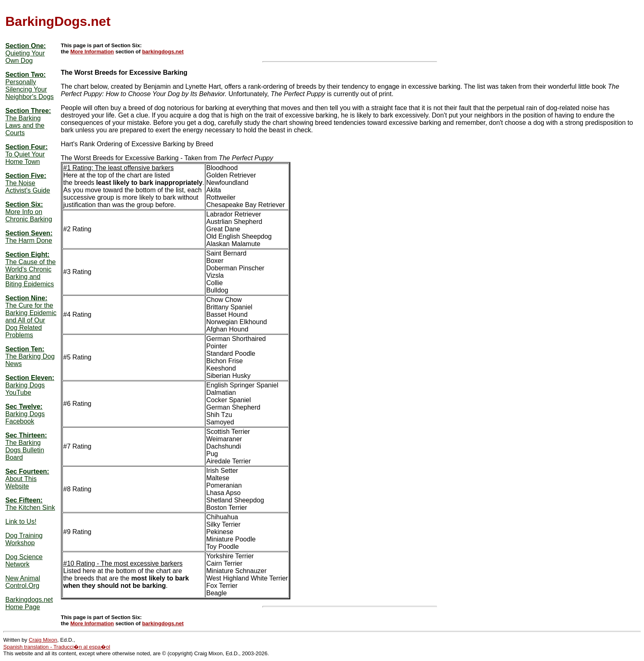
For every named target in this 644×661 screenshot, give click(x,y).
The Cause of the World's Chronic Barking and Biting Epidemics (31, 273)
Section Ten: (25, 349)
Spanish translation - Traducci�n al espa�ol (57, 647)
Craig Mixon (43, 640)
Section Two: (25, 75)
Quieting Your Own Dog (25, 57)
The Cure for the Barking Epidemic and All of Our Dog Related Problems (31, 320)
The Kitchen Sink (30, 508)
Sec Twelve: (24, 407)
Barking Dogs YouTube (25, 389)
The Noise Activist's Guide (28, 187)
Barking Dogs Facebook (25, 418)
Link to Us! (21, 522)
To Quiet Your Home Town (25, 158)
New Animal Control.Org (23, 582)
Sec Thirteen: (26, 435)
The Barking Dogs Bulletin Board (25, 450)
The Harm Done (29, 241)
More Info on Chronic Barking (29, 215)
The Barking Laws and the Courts (25, 126)
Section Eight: (28, 254)
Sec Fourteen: (27, 471)
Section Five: (26, 176)
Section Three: (28, 111)
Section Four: (26, 147)
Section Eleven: (30, 378)
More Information (92, 52)
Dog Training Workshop (24, 539)
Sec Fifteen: (24, 500)
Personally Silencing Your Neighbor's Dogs (30, 89)
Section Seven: (29, 233)
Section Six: (24, 204)
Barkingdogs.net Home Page (29, 603)
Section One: (26, 46)
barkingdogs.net (163, 52)
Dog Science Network (24, 561)
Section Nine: (26, 298)
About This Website (21, 483)
